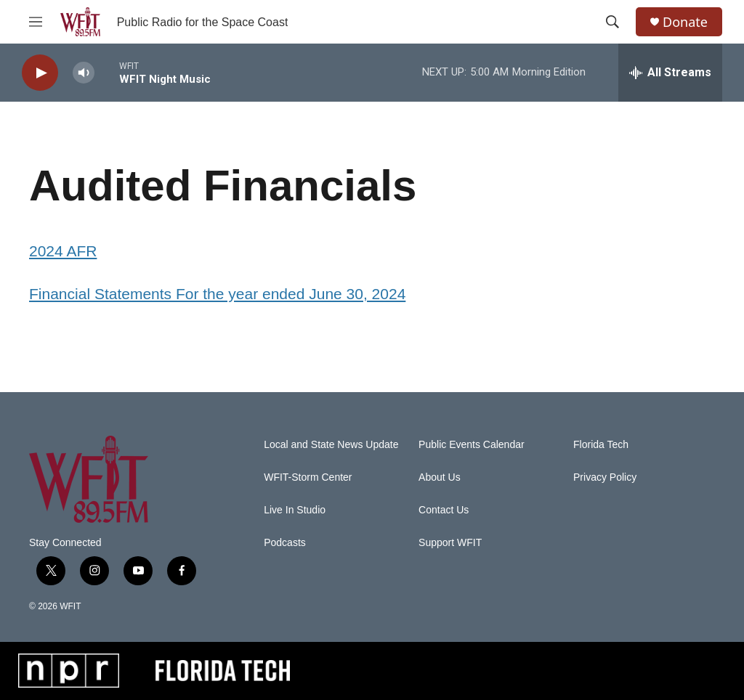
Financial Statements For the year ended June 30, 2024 (217, 294)
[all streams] (670, 73)
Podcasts (285, 543)
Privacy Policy (605, 477)
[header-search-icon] (612, 22)
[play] (40, 73)
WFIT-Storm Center (308, 477)
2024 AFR (63, 251)
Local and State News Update (331, 445)
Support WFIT (450, 543)
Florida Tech (601, 445)
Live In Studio (295, 510)
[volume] (84, 73)
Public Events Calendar (472, 445)
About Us (440, 477)
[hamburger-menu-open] (36, 22)
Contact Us (444, 510)
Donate (685, 22)
